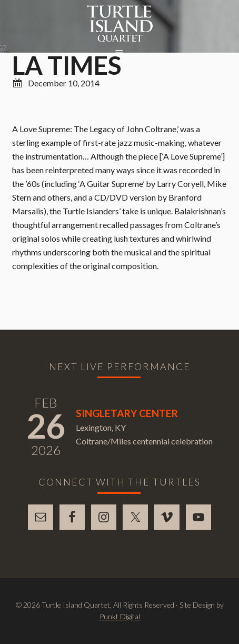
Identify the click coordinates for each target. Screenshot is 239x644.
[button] (119, 53)
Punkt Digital (120, 616)
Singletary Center (127, 413)
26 (46, 426)
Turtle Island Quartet (120, 24)
